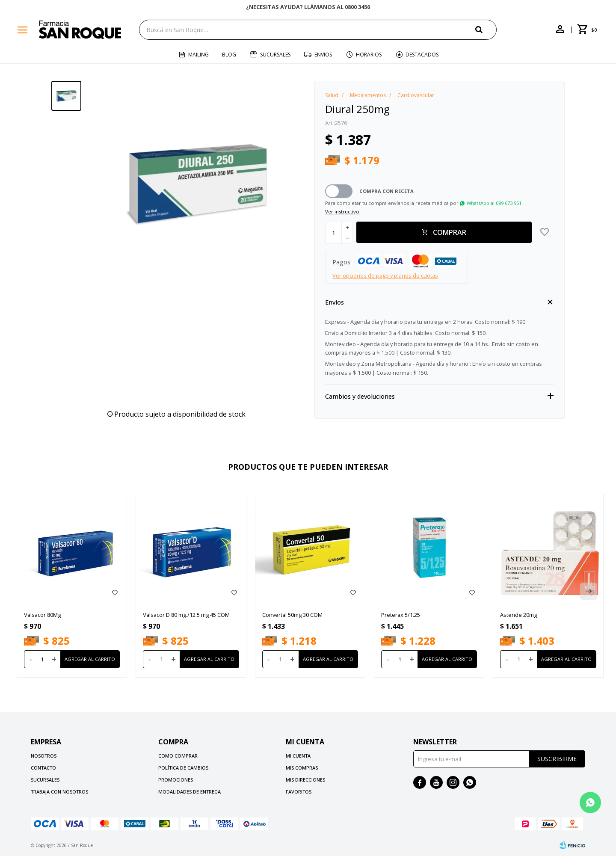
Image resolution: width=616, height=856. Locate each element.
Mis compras (302, 768)
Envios (323, 55)
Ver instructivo (342, 212)
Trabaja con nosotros (59, 792)
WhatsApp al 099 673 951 (494, 203)
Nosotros (44, 756)
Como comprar (178, 756)
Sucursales (275, 55)
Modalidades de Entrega (190, 792)
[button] (486, 29)
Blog (229, 55)
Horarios (369, 55)
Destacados (422, 55)
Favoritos (299, 792)
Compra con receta (386, 191)
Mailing (198, 55)
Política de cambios (183, 768)
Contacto (43, 768)
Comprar (450, 232)
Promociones (176, 780)
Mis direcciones (305, 780)
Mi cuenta (298, 756)
